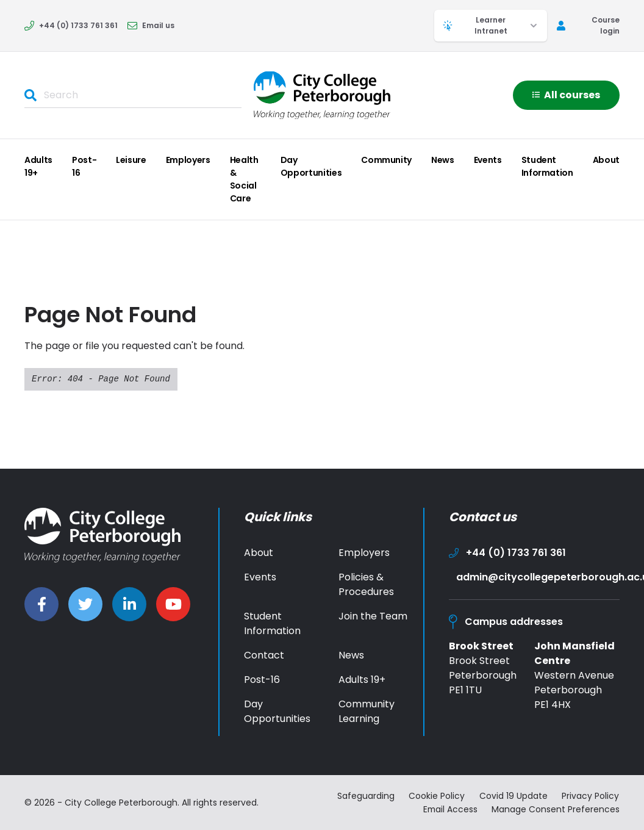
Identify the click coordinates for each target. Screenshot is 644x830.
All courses (566, 95)
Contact (264, 655)
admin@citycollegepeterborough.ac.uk (538, 577)
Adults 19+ (38, 166)
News (443, 160)
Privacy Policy (591, 796)
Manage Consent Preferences (556, 809)
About (606, 160)
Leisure (131, 160)
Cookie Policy (437, 796)
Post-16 (84, 166)
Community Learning (367, 711)
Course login (588, 25)
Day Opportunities (311, 166)
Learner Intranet (491, 25)
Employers (188, 160)
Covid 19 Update (513, 796)
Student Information (547, 166)
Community (386, 160)
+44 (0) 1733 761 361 (71, 25)
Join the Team (373, 616)
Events (488, 160)
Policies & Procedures (366, 584)
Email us (151, 25)
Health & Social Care (244, 179)
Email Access (449, 809)
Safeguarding (365, 796)
